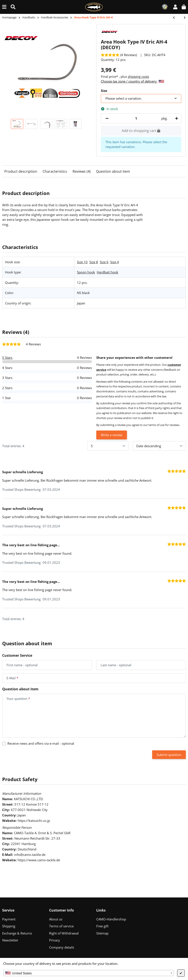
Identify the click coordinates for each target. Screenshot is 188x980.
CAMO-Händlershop (111, 919)
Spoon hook (86, 272)
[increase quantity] (176, 118)
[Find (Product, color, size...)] (13, 7)
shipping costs (138, 76)
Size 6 (104, 262)
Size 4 (115, 262)
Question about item (113, 171)
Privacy (55, 940)
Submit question (169, 755)
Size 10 (82, 262)
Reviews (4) (82, 171)
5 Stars (7, 358)
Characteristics (55, 171)
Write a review (112, 435)
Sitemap (102, 933)
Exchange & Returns (17, 933)
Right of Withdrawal (64, 933)
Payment (9, 919)
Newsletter (10, 940)
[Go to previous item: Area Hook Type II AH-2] (176, 18)
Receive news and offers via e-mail (41, 743)
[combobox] (89, 973)
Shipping (9, 926)
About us (56, 919)
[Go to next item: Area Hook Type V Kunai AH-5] (183, 18)
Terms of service (61, 926)
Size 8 (94, 262)
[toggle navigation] (4, 7)
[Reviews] (119, 55)
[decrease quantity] (107, 118)
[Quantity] (136, 118)
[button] (175, 7)
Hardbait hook (107, 272)
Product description (21, 171)
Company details (62, 947)
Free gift (102, 926)
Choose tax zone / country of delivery (132, 81)
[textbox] (89, 973)
